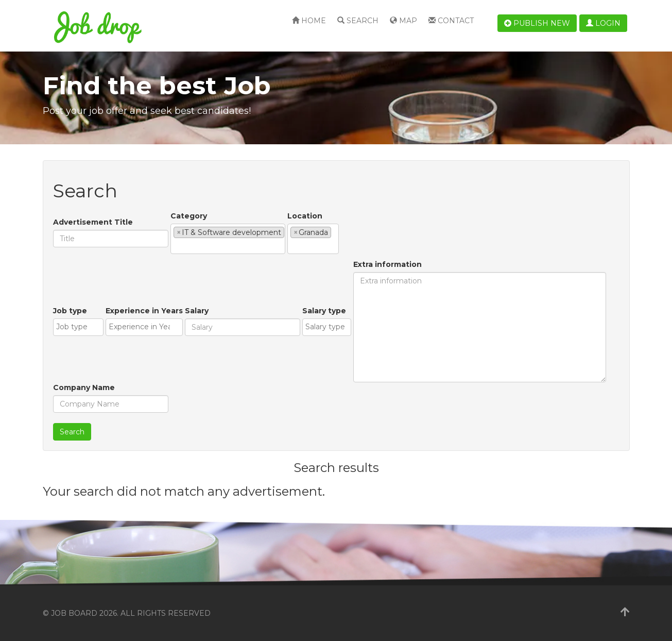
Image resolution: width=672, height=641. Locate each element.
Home (309, 21)
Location (305, 216)
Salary (197, 311)
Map (403, 21)
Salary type (324, 311)
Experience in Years (144, 311)
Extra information (387, 264)
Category (189, 216)
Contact (451, 21)
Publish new (537, 23)
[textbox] (176, 246)
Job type (70, 311)
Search (358, 21)
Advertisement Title (93, 222)
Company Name (84, 387)
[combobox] (228, 239)
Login (603, 23)
